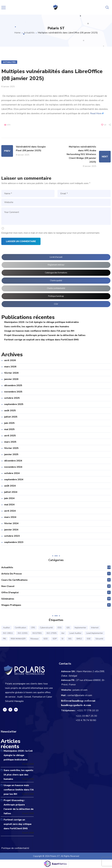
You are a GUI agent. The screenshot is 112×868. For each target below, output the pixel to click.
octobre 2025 (12, 398)
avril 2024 (10, 511)
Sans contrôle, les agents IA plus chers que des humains (37, 327)
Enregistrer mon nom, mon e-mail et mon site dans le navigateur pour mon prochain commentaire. (51, 233)
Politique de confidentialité (15, 848)
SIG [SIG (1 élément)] (70, 639)
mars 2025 (10, 442)
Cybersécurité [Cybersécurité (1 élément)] (46, 628)
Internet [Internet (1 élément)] (95, 628)
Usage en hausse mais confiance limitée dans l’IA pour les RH (39, 331)
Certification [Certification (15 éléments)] (20, 628)
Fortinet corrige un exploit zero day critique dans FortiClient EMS (41, 340)
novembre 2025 (13, 392)
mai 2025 (9, 429)
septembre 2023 (14, 542)
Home (17, 33)
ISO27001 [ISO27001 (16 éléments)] (37, 633)
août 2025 (10, 411)
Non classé (8, 586)
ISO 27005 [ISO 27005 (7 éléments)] (52, 633)
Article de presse (12, 574)
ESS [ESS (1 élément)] (60, 628)
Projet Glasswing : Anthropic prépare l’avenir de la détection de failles (45, 335)
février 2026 (11, 373)
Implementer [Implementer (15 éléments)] (80, 628)
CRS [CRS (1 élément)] (33, 628)
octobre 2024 (12, 473)
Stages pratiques (11, 605)
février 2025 (11, 448)
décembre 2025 (13, 385)
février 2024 (11, 523)
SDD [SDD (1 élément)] (46, 639)
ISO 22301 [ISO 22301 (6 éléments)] (23, 633)
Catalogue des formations (56, 273)
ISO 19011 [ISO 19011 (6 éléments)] (8, 633)
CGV (56, 304)
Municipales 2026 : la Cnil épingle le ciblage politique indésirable (41, 322)
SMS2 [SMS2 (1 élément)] (79, 639)
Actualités (29, 33)
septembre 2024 (14, 480)
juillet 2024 (11, 492)
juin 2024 (9, 498)
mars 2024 (10, 517)
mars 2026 (10, 367)
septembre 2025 (14, 404)
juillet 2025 (11, 417)
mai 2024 (9, 505)
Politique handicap (56, 296)
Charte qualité (56, 281)
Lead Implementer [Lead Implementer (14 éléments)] (95, 633)
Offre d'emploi (10, 593)
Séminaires (8, 599)
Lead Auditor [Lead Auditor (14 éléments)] (75, 633)
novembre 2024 (13, 467)
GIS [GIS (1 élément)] (68, 628)
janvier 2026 (11, 379)
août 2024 (10, 486)
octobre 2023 (12, 536)
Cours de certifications (14, 580)
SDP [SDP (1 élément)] (55, 639)
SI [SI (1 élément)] (62, 639)
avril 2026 (10, 360)
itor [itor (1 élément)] (63, 633)
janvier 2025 (11, 454)
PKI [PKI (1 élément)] (4, 639)
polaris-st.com (80, 690)
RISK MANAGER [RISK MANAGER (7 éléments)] (18, 639)
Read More (96, 113)
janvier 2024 (11, 530)
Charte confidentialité (56, 288)
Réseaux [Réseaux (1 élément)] (34, 639)
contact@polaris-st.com (80, 695)
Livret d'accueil (56, 257)
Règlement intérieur (56, 265)
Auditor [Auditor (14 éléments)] (6, 628)
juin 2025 (9, 423)
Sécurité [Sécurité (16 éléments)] (99, 639)
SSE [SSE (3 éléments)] (89, 639)
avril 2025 (10, 436)
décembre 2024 (13, 461)
